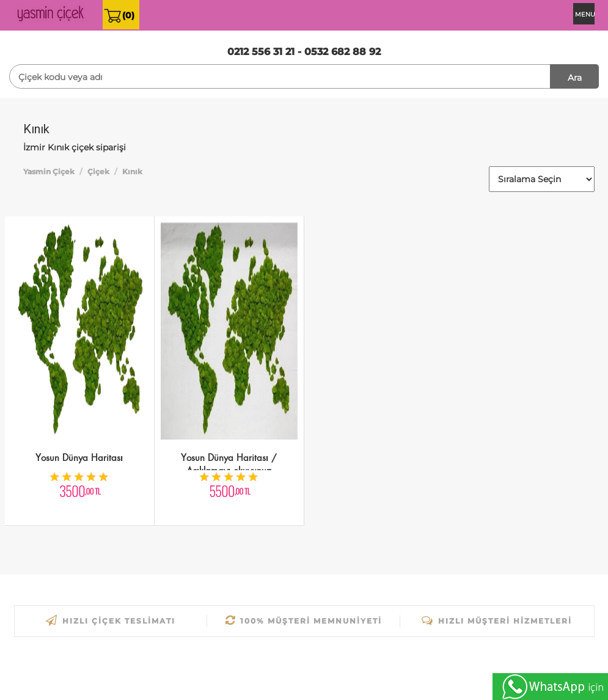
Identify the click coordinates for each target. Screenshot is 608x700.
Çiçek (98, 171)
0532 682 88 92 (342, 52)
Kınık (132, 171)
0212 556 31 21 (261, 52)
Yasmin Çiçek (49, 171)
